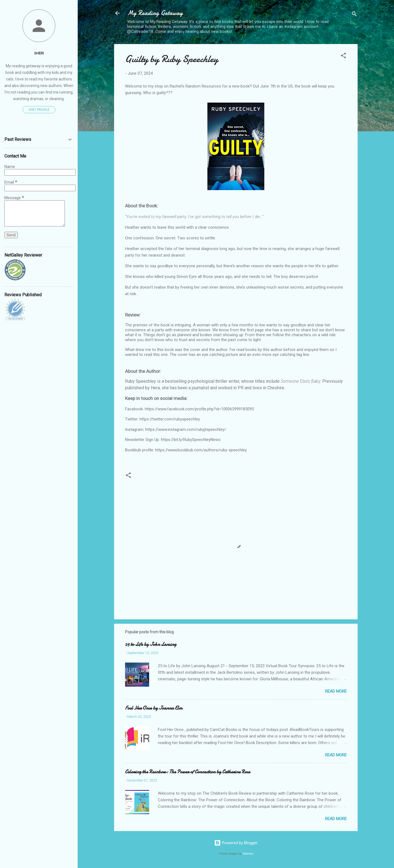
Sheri (39, 53)
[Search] (354, 15)
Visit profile (39, 110)
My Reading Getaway (155, 13)
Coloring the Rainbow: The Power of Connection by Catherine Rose (188, 772)
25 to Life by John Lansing (151, 644)
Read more (336, 691)
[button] (343, 56)
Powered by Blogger (236, 843)
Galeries (248, 854)
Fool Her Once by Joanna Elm (154, 708)
